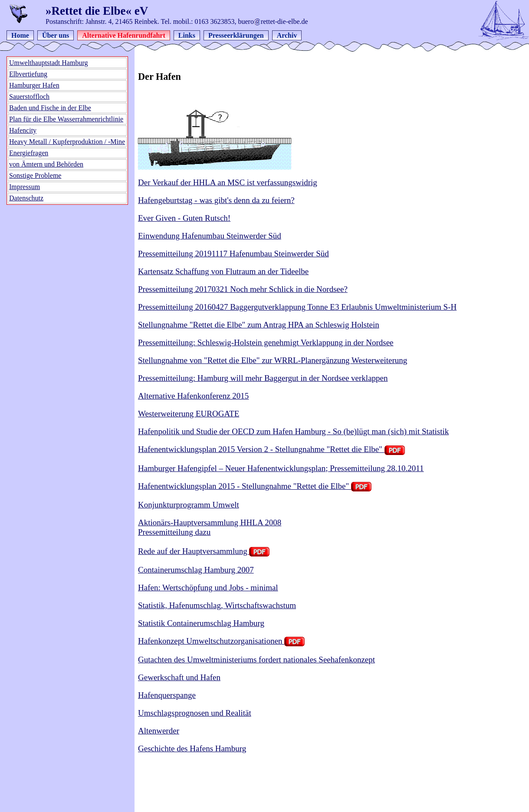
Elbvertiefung (28, 74)
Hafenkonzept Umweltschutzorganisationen (221, 641)
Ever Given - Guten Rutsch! (184, 218)
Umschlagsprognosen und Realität (195, 713)
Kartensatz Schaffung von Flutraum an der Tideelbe (223, 271)
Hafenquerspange (167, 695)
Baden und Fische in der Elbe (50, 108)
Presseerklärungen (236, 35)
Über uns (56, 35)
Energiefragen (29, 153)
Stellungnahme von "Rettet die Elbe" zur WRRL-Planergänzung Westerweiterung (273, 360)
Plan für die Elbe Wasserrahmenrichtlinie (66, 119)
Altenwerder (159, 731)
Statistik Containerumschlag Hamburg (201, 623)
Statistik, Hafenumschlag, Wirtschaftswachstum (217, 605)
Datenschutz (26, 198)
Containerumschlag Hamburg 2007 (196, 570)
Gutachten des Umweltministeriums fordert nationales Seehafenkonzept (256, 660)
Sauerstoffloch (29, 97)
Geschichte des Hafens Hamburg (192, 748)
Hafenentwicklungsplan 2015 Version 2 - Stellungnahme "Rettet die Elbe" (271, 449)
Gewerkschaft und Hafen (179, 677)
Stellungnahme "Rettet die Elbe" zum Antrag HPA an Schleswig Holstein (259, 325)
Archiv (287, 35)
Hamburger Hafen (34, 85)
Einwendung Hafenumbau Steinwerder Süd (210, 236)
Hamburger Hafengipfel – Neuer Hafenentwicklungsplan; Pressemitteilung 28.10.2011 (281, 468)
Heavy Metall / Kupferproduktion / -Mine (67, 142)
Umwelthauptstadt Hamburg (48, 63)
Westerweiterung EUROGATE (189, 414)
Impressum (25, 187)
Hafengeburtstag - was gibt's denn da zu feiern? (216, 200)
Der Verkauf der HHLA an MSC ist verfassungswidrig (228, 182)
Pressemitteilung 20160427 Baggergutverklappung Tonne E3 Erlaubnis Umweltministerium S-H (297, 307)
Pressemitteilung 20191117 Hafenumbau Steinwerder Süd (233, 254)
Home (20, 35)
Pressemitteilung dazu (174, 532)
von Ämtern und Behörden (46, 164)
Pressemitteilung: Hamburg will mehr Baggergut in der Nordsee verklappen (263, 378)
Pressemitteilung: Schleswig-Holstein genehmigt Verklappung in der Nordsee (266, 342)
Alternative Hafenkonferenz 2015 (193, 396)
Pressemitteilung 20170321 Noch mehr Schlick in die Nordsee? (243, 289)
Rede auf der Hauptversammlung (204, 551)
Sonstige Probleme (35, 175)
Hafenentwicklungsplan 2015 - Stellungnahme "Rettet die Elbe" (255, 486)
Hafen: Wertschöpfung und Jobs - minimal (208, 588)
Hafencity (23, 130)
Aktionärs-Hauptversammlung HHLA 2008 (210, 522)
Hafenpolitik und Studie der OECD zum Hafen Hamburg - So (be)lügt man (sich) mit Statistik (293, 431)
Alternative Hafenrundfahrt (124, 35)
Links (187, 35)
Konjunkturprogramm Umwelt (189, 505)
